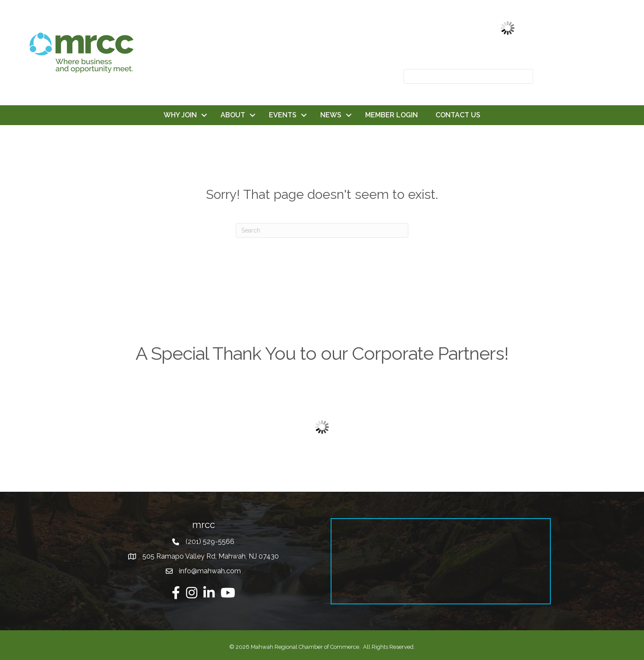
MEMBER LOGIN (391, 115)
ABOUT (233, 115)
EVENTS (283, 115)
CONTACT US (458, 115)
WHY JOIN (180, 115)
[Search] (322, 230)
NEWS (331, 115)
